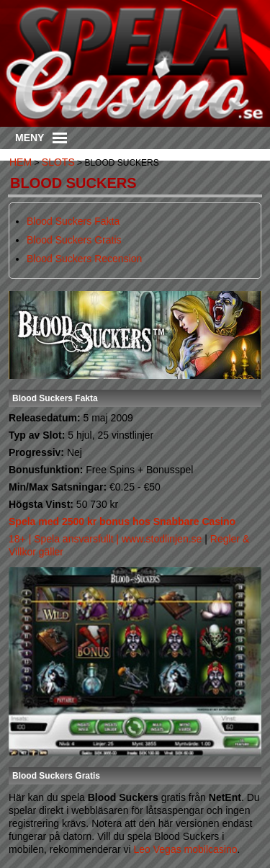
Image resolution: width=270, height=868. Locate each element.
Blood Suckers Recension (84, 259)
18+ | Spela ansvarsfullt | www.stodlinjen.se (105, 539)
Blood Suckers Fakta (73, 221)
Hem (21, 162)
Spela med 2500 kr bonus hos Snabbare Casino (122, 522)
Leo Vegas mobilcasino (186, 849)
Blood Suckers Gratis (74, 240)
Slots (58, 162)
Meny (41, 138)
